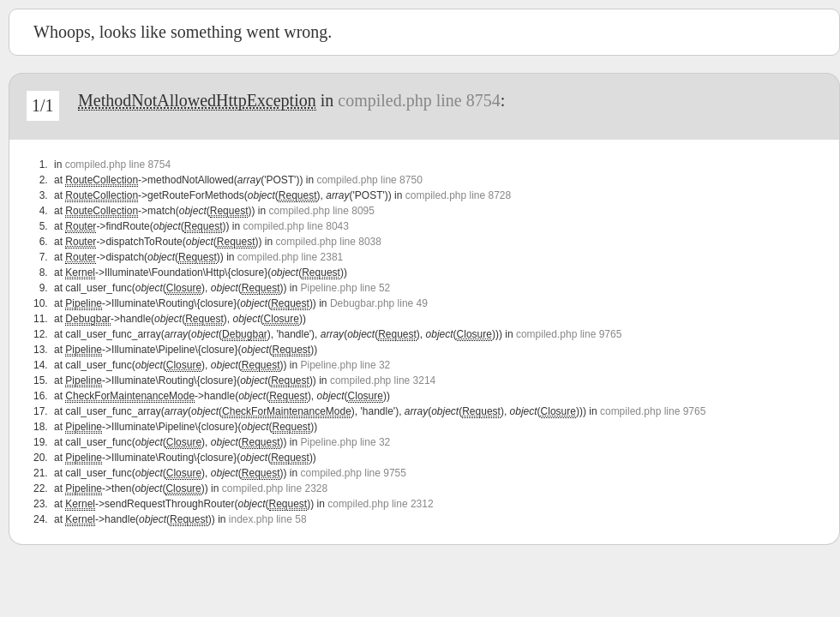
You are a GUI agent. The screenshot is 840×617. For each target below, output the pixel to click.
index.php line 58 (268, 519)
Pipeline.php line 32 (346, 365)
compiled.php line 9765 (569, 334)
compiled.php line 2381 (290, 257)
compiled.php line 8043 (295, 226)
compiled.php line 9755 (354, 473)
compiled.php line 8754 (419, 100)
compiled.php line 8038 (329, 242)
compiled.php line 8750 (369, 180)
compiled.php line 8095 (321, 211)
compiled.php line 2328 (275, 488)
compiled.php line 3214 (383, 380)
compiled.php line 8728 (458, 195)
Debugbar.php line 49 (379, 303)
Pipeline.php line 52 (346, 288)
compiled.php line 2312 (380, 504)
